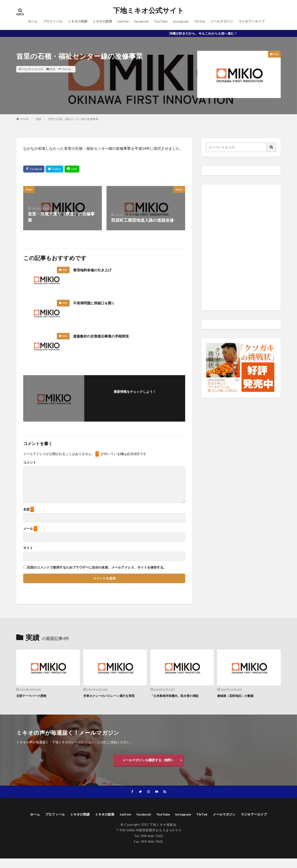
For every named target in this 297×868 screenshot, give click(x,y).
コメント (30, 462)
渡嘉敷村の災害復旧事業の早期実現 (107, 336)
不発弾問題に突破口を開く (98, 303)
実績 (52, 69)
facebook (142, 21)
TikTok (200, 21)
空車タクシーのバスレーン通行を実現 (113, 696)
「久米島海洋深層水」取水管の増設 (178, 696)
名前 (29, 509)
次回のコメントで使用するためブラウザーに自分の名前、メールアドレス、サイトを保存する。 (97, 567)
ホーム (33, 21)
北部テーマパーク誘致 (34, 696)
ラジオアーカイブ (252, 21)
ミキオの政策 (102, 21)
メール (30, 529)
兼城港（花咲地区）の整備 (238, 696)
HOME (24, 119)
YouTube (161, 21)
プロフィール (53, 21)
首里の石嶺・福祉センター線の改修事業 (73, 119)
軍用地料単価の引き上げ (96, 270)
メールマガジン (222, 21)
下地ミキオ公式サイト (148, 10)
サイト (28, 548)
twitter (123, 21)
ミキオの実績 (77, 21)
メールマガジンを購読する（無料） (148, 761)
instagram (181, 21)
